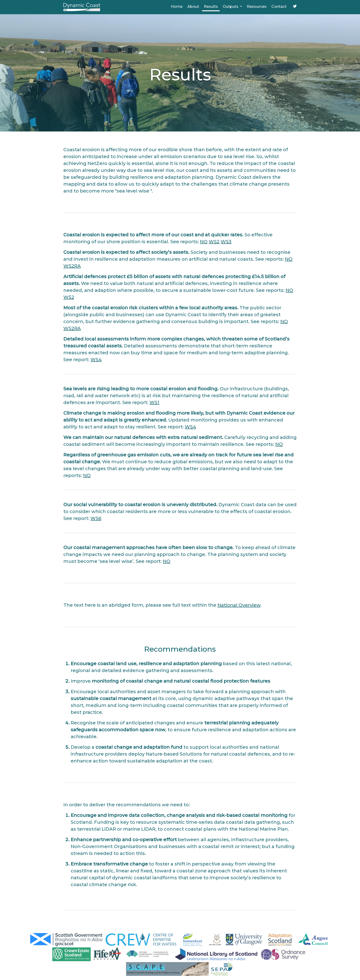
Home (177, 7)
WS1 (154, 402)
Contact (279, 7)
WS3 (226, 242)
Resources (257, 7)
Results (211, 7)
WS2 (214, 242)
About (193, 7)
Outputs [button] (231, 7)
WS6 (96, 518)
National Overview (239, 605)
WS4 (96, 360)
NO (204, 242)
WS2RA (72, 266)
